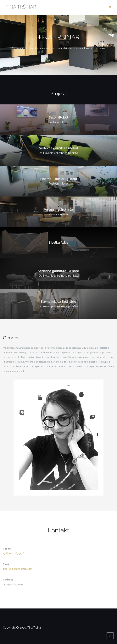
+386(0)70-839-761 (14, 553)
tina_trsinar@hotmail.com (18, 569)
